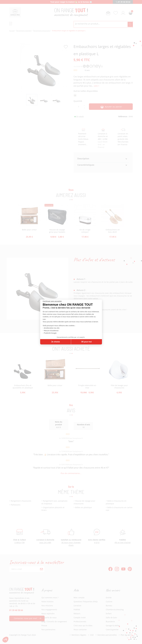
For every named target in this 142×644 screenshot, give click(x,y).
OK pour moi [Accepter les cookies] (86, 342)
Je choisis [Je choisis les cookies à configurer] (55, 342)
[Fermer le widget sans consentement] (52, 301)
